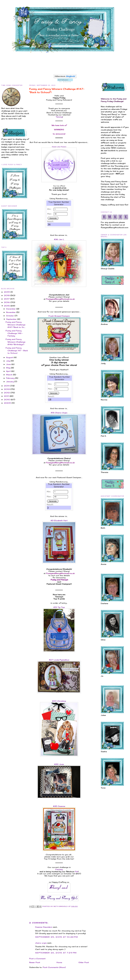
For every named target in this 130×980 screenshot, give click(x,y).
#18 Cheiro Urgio (59, 413)
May (9, 368)
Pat (77, 872)
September (12, 319)
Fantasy (59, 869)
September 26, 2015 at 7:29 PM (56, 953)
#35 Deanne (59, 806)
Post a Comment (37, 959)
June (9, 364)
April (9, 371)
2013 (7, 389)
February (11, 378)
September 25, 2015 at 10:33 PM (57, 937)
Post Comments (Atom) (54, 967)
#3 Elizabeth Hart (59, 520)
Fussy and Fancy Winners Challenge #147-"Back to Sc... (16, 325)
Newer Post (35, 962)
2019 (7, 292)
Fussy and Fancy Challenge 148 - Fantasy (14, 333)
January (10, 382)
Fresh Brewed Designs (59, 316)
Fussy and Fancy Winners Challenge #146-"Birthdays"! (15, 342)
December (11, 309)
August (10, 357)
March (10, 375)
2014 (7, 386)
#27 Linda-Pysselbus (59, 660)
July (8, 361)
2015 (7, 306)
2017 (7, 299)
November (11, 312)
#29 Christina (59, 701)
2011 (7, 396)
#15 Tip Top (59, 607)
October (10, 316)
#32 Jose (59, 764)
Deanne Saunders (44, 927)
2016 (7, 302)
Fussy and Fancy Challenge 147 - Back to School (17, 350)
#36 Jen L (59, 239)
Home (59, 962)
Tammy (59, 117)
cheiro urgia (41, 943)
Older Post (84, 962)
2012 (7, 393)
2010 (7, 400)
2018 (7, 295)
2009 (8, 403)
